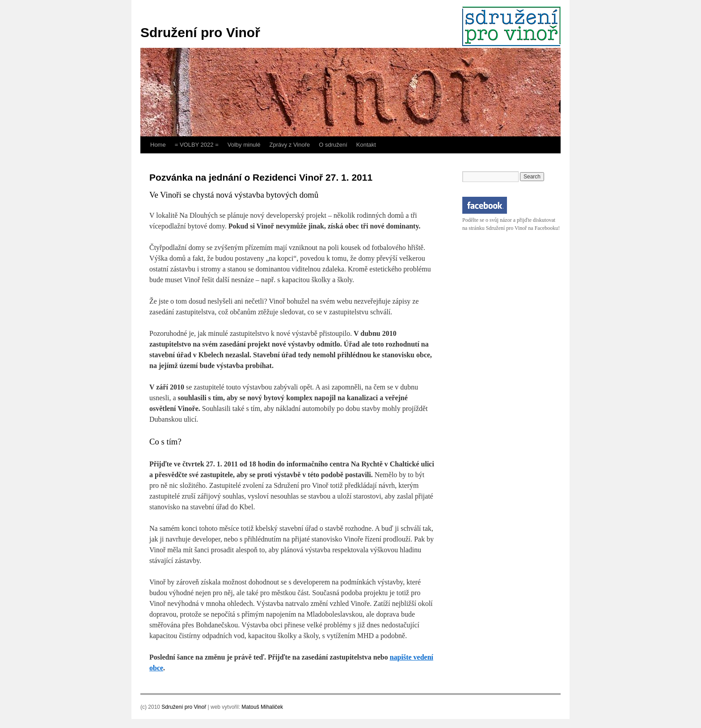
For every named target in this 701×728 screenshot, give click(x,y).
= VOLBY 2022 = (197, 145)
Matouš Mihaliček (262, 707)
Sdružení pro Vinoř (200, 32)
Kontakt (366, 145)
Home (158, 145)
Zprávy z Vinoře (289, 145)
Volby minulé (244, 145)
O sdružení (333, 145)
